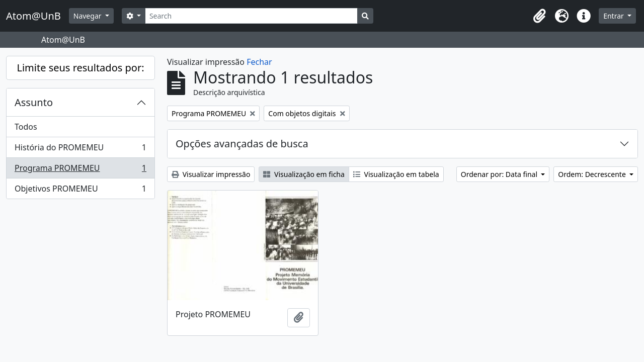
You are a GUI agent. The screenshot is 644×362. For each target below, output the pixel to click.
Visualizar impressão (211, 174)
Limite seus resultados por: (80, 68)
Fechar (259, 62)
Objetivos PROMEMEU (80, 191)
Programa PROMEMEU (80, 170)
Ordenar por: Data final (500, 174)
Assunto (34, 102)
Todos (26, 127)
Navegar (88, 16)
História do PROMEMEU (80, 150)
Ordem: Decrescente (593, 174)
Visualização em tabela (396, 174)
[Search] (251, 16)
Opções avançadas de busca (242, 144)
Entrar (614, 16)
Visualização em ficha (304, 174)
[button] (539, 16)
